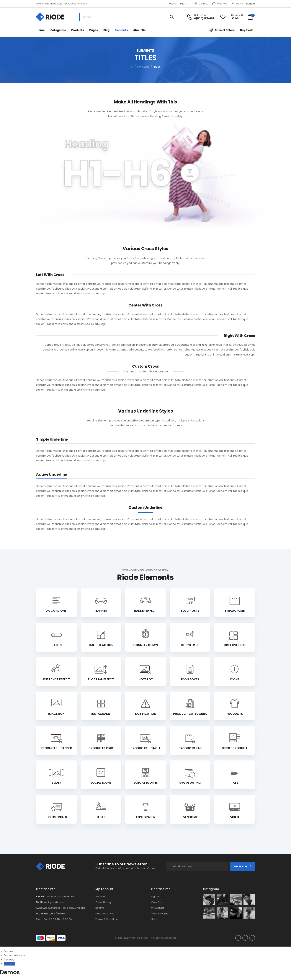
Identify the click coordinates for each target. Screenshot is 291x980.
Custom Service (105, 914)
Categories (58, 30)
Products (77, 30)
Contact (201, 4)
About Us (139, 30)
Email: (40, 902)
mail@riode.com (54, 902)
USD (171, 4)
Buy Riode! (247, 30)
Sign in (238, 4)
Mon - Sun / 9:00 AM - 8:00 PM (54, 919)
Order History (103, 902)
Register (251, 4)
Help (154, 919)
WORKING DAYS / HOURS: (51, 914)
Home (41, 30)
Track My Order (160, 914)
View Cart (157, 902)
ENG (182, 4)
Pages (93, 30)
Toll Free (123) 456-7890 (60, 897)
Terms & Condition (107, 919)
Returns (100, 908)
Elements (121, 30)
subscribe (242, 866)
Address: (42, 908)
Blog (106, 30)
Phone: (40, 897)
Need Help (220, 4)
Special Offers (222, 30)
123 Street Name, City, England (67, 908)
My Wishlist (157, 908)
